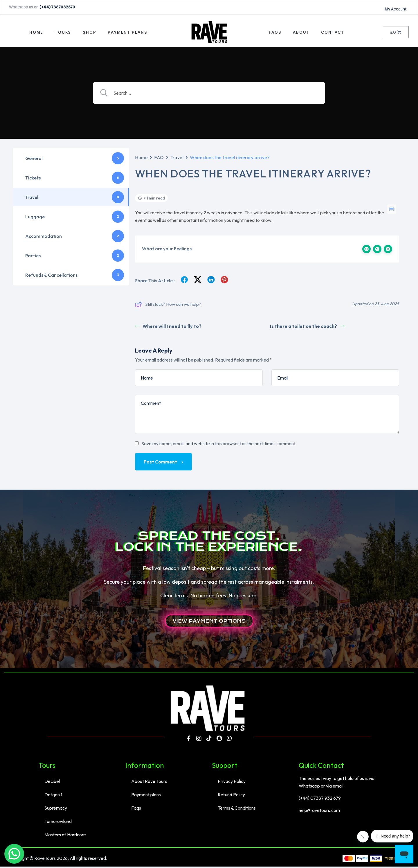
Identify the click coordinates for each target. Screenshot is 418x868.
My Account (396, 9)
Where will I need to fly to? (168, 328)
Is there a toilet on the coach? (307, 328)
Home (141, 159)
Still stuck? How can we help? (168, 306)
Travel (177, 159)
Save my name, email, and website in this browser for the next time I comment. (219, 445)
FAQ (159, 159)
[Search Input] (216, 94)
